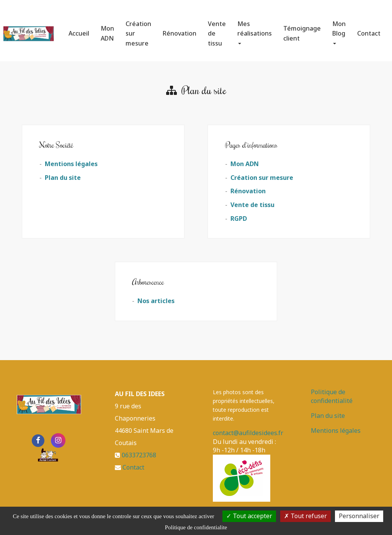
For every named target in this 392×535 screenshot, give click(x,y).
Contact (369, 30)
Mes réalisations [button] (255, 29)
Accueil (79, 30)
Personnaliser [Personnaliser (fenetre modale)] (359, 516)
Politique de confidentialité (332, 396)
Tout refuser (305, 516)
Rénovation (180, 30)
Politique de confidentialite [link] (196, 527)
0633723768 (139, 455)
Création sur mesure (138, 30)
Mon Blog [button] (339, 29)
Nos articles (156, 301)
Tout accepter (249, 516)
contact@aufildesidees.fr (248, 433)
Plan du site (63, 178)
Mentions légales (71, 164)
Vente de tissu (217, 30)
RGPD (239, 219)
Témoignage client (302, 30)
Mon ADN (107, 30)
